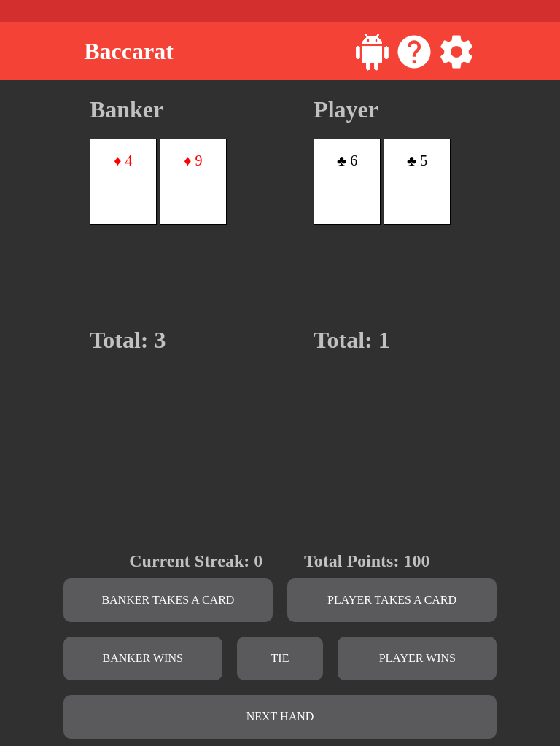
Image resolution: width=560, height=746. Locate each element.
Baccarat (129, 51)
